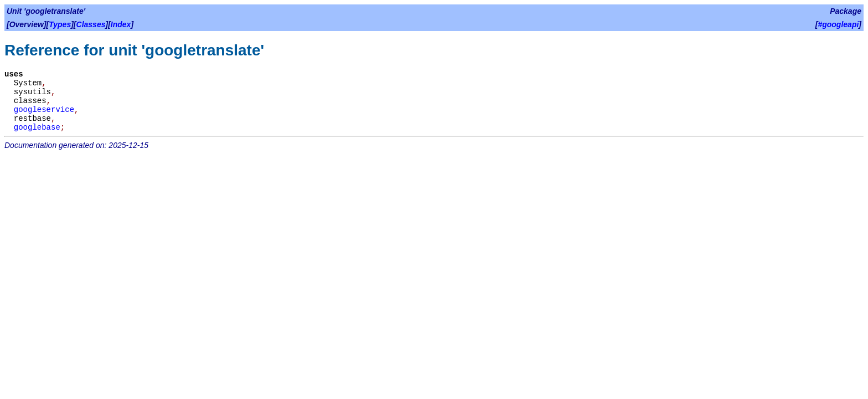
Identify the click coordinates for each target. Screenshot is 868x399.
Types (60, 24)
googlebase (37, 127)
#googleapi (838, 24)
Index (121, 24)
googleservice (44, 110)
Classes (91, 24)
